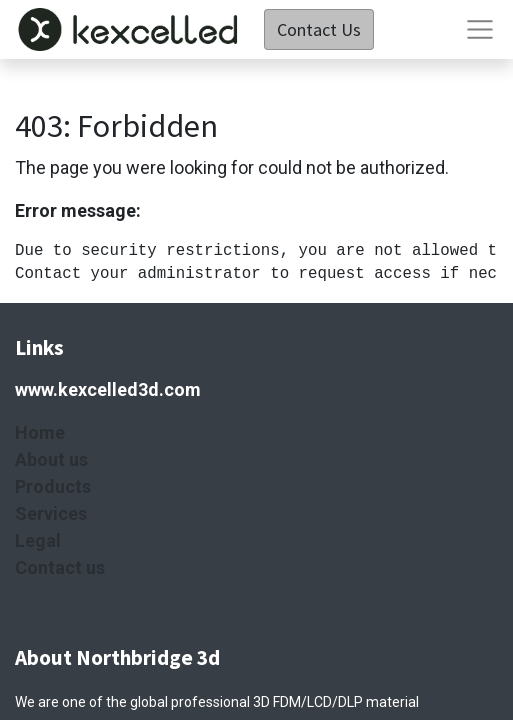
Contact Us (319, 29)
